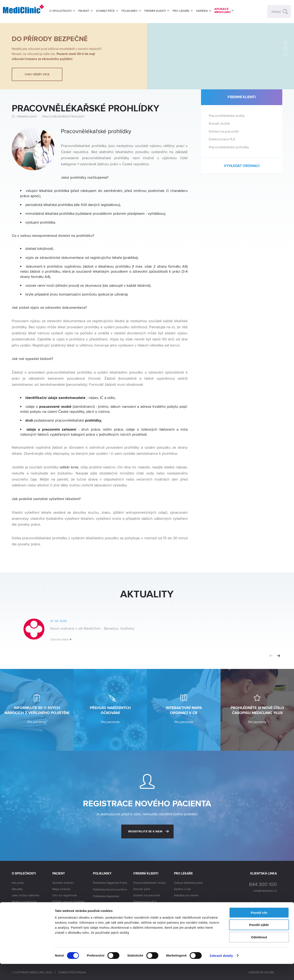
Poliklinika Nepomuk (106, 896)
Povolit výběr (259, 941)
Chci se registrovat (64, 895)
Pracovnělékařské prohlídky (63, 116)
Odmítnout (259, 953)
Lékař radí (59, 908)
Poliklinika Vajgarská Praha (110, 883)
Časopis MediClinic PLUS (68, 914)
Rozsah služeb (219, 123)
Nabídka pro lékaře (186, 895)
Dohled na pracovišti (224, 131)
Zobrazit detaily (221, 972)
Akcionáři (18, 908)
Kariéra (16, 915)
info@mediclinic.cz (265, 891)
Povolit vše (259, 929)
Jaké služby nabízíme (26, 895)
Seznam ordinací (63, 883)
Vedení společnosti (24, 902)
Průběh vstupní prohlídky (69, 902)
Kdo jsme (18, 883)
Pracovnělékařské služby (227, 116)
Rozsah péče (142, 889)
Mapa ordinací (61, 889)
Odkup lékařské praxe (188, 883)
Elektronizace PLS (222, 139)
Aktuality (17, 889)
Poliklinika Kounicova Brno (110, 890)
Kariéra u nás (182, 889)
